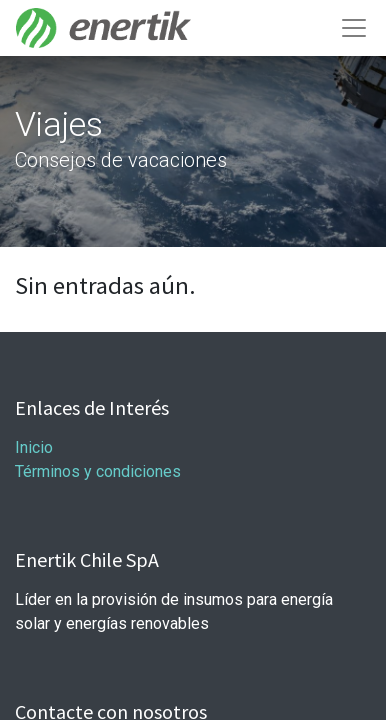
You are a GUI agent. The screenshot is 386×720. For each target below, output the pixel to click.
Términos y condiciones (98, 471)
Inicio (36, 447)
